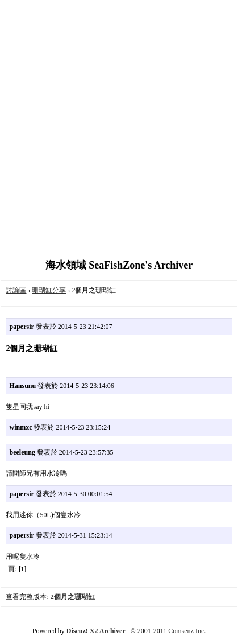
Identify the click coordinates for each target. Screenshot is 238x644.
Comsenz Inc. (187, 631)
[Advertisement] (119, 131)
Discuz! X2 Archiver (96, 631)
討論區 (16, 290)
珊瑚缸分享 (49, 290)
